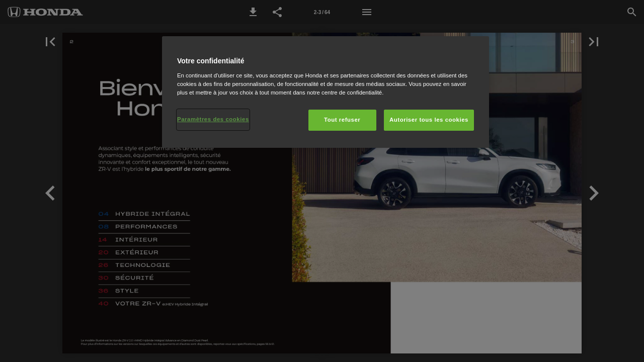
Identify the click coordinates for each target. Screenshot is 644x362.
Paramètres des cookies (213, 119)
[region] (326, 92)
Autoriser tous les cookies (429, 120)
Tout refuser (342, 120)
